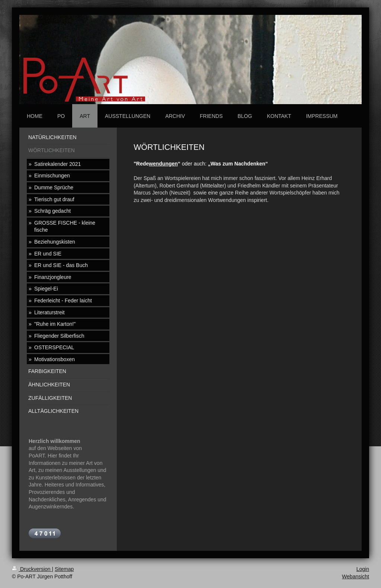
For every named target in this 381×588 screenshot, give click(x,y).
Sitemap (64, 569)
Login (363, 569)
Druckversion (32, 569)
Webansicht (356, 576)
